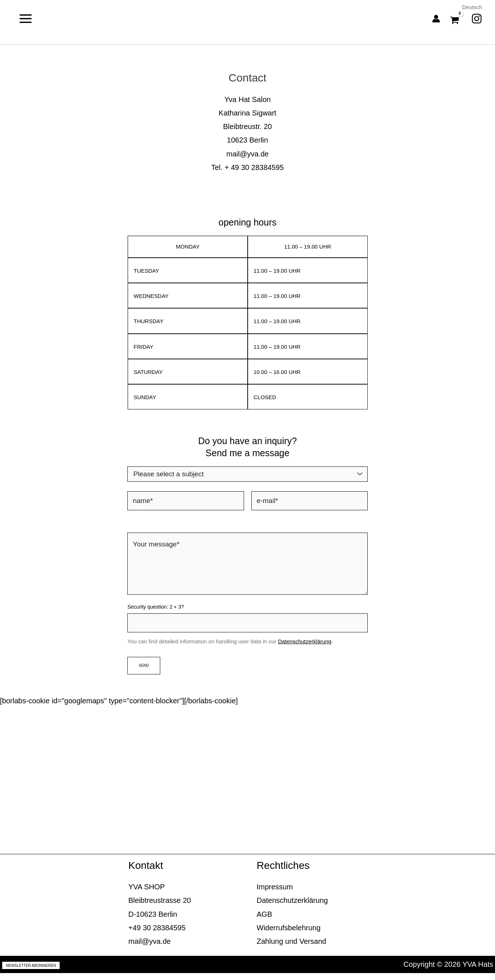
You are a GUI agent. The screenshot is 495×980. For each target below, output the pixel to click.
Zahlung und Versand (292, 948)
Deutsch (471, 7)
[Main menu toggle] (26, 18)
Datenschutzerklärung (305, 648)
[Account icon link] (436, 19)
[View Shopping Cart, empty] (456, 19)
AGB (265, 921)
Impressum (275, 894)
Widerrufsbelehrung (289, 934)
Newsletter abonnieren (31, 972)
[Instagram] (477, 19)
